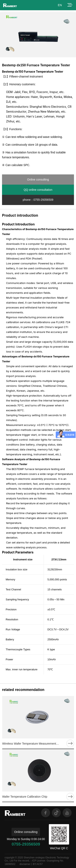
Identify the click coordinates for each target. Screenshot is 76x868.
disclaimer (25, 864)
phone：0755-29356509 (38, 200)
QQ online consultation (38, 190)
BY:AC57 (38, 864)
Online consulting (38, 180)
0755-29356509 (26, 844)
